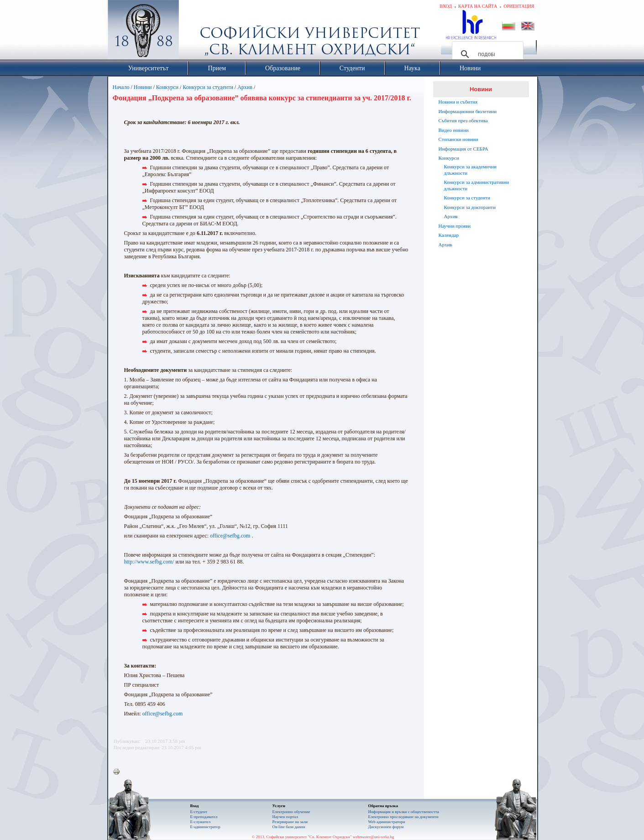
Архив (245, 87)
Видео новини (454, 130)
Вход (446, 6)
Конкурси (167, 87)
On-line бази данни (289, 827)
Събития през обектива (463, 120)
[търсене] (486, 54)
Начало (121, 87)
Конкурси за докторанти (470, 207)
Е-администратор (205, 827)
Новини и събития (458, 102)
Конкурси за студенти (208, 87)
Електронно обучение (291, 812)
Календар (449, 235)
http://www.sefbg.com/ (149, 562)
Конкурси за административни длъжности (477, 185)
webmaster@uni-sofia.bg (374, 837)
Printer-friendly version (119, 772)
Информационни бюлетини (468, 111)
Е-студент (199, 812)
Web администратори (387, 822)
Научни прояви (455, 226)
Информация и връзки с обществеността (404, 812)
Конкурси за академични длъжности (470, 170)
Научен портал (285, 817)
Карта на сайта (478, 6)
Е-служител (201, 822)
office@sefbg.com (230, 536)
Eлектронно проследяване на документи (403, 817)
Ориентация (519, 6)
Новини (143, 87)
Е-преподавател (204, 817)
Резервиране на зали (290, 822)
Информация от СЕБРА (463, 149)
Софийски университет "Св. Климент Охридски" (194, 32)
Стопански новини (458, 139)
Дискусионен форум (386, 827)
